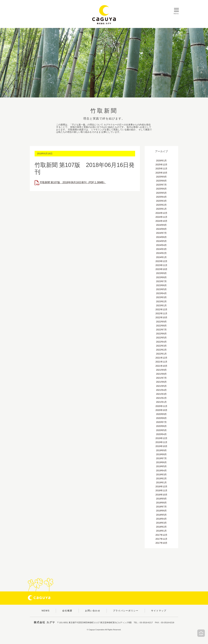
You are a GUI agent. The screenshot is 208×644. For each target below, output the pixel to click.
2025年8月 (162, 181)
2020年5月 (162, 430)
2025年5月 (162, 193)
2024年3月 (162, 249)
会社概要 (67, 611)
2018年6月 (162, 511)
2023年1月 (162, 305)
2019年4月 (162, 470)
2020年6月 (162, 426)
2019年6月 (162, 462)
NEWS (46, 611)
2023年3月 (162, 297)
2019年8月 (162, 454)
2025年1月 (162, 209)
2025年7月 (162, 185)
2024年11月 (162, 217)
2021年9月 (162, 370)
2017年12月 (162, 535)
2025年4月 (162, 197)
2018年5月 (162, 515)
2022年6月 (162, 334)
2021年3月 (162, 394)
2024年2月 (162, 253)
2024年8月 (162, 229)
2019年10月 (162, 446)
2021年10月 (162, 366)
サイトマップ (159, 611)
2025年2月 (162, 205)
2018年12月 (162, 486)
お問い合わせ (93, 611)
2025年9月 (162, 177)
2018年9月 (162, 499)
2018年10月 (162, 495)
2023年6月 (162, 285)
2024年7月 (162, 233)
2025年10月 (162, 173)
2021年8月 (162, 374)
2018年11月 (162, 490)
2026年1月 (162, 161)
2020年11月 (162, 406)
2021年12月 (162, 358)
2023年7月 (162, 281)
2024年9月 (162, 225)
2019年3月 (162, 474)
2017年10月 (162, 543)
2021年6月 (162, 382)
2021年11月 (162, 362)
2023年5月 (162, 289)
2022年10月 (162, 317)
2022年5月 (162, 338)
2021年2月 (162, 398)
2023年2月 (162, 301)
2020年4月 (162, 434)
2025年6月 (162, 189)
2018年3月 (162, 523)
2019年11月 (162, 442)
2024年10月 (162, 221)
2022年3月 (162, 346)
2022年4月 (162, 342)
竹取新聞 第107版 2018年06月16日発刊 (73, 182)
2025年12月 (162, 165)
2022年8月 (162, 326)
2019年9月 (162, 450)
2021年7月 (162, 378)
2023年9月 (162, 273)
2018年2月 (162, 527)
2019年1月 (162, 482)
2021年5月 (162, 386)
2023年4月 (162, 293)
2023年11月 (162, 265)
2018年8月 (162, 503)
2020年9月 (162, 414)
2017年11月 (162, 539)
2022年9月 (162, 322)
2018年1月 (162, 531)
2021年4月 (162, 390)
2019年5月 (162, 466)
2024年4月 (162, 245)
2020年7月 (162, 422)
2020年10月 (162, 410)
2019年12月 (162, 438)
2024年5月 (162, 241)
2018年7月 (162, 507)
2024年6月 (162, 237)
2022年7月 (162, 330)
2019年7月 (162, 458)
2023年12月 (162, 261)
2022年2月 (162, 350)
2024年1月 (162, 257)
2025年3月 (162, 201)
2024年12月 (162, 213)
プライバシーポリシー (126, 611)
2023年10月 (162, 269)
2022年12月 (162, 309)
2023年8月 (162, 277)
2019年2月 (162, 478)
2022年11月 (162, 313)
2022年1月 (162, 354)
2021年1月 (162, 402)
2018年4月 (162, 519)
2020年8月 (162, 418)
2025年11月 (162, 169)
